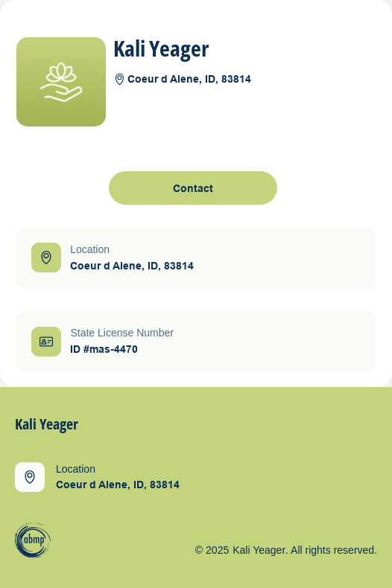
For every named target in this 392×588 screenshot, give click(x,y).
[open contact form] (193, 188)
